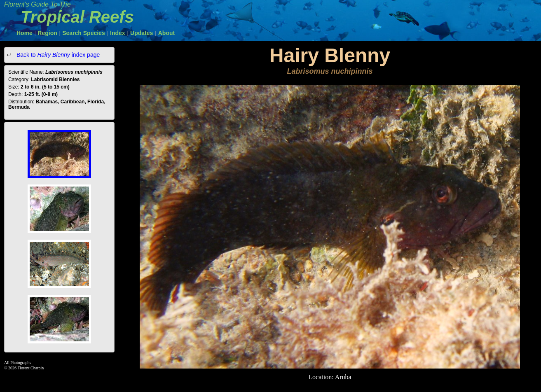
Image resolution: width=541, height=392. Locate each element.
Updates (142, 33)
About (166, 33)
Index (118, 33)
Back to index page (57, 55)
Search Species (84, 33)
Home (25, 33)
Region (47, 33)
